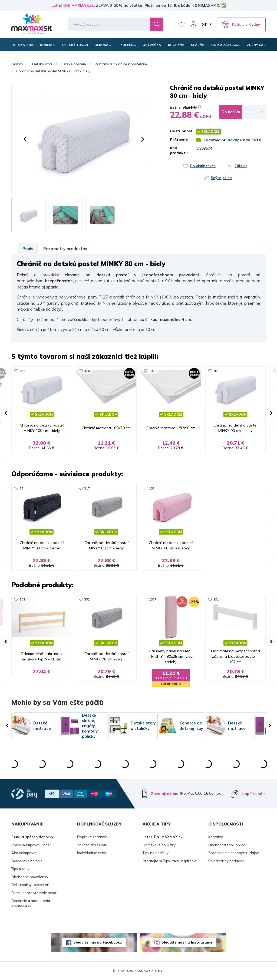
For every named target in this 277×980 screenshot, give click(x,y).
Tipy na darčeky (156, 853)
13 (21, 488)
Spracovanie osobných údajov (234, 853)
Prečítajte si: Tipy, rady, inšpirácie (169, 861)
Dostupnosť (179, 131)
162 (152, 488)
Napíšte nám (254, 794)
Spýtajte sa (221, 178)
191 (216, 599)
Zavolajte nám (165, 794)
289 (22, 599)
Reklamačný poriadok (226, 861)
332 (87, 599)
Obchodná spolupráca (227, 845)
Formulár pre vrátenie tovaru (35, 893)
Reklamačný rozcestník (31, 885)
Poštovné (179, 140)
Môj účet (193, 24)
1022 (153, 371)
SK (205, 24)
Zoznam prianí (182, 24)
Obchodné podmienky (30, 877)
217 (87, 488)
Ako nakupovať (24, 853)
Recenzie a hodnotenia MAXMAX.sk (31, 903)
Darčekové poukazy (159, 845)
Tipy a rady (20, 869)
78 (215, 371)
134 (22, 371)
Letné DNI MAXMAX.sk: (73, 5)
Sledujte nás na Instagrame (187, 942)
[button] (25, 139)
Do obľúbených (203, 166)
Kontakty (216, 837)
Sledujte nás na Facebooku (98, 942)
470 (87, 371)
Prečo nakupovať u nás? (31, 845)
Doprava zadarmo (92, 837)
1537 (153, 599)
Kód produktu (179, 150)
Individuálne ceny (92, 853)
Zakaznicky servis (92, 845)
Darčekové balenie (27, 861)
